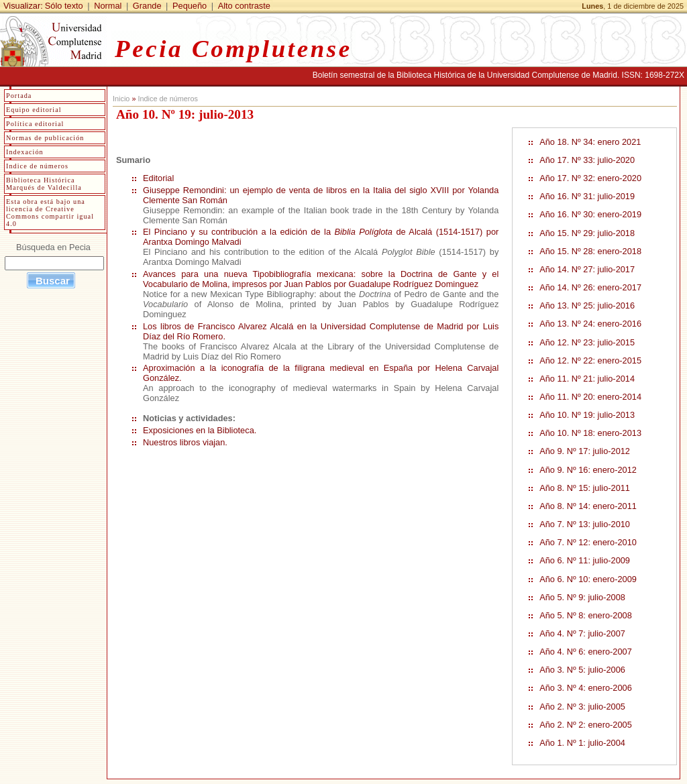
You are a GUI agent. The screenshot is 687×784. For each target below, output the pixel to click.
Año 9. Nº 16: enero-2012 (588, 470)
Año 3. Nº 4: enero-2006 (586, 688)
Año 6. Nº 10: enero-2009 (588, 579)
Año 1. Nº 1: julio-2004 (582, 743)
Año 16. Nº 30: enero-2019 (590, 214)
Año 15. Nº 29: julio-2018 (587, 233)
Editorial (158, 178)
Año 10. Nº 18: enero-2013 (590, 433)
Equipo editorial (34, 110)
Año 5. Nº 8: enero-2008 (586, 615)
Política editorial (35, 124)
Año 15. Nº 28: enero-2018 (590, 251)
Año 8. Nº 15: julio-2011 (585, 488)
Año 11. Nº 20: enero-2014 (590, 397)
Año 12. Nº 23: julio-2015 (587, 342)
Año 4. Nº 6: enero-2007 (586, 652)
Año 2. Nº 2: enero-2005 (586, 725)
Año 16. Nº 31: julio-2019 (587, 196)
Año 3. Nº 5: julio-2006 (582, 670)
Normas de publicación (45, 138)
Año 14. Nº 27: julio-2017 (587, 269)
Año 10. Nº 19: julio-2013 (587, 415)
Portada (19, 96)
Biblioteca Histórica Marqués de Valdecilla (44, 184)
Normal (108, 6)
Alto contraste (244, 6)
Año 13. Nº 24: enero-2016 (590, 324)
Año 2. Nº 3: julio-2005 (582, 707)
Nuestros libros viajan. (185, 442)
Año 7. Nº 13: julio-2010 (585, 524)
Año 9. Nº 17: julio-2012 (585, 451)
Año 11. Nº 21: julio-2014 (587, 379)
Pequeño (190, 6)
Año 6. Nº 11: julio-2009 (585, 560)
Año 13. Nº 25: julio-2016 (587, 305)
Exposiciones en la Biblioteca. (200, 430)
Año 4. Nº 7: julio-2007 (582, 633)
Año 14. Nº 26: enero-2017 (590, 287)
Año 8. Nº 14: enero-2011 (588, 506)
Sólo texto (64, 6)
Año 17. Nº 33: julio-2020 (587, 160)
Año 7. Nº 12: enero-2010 (588, 542)
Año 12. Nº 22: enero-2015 (590, 360)
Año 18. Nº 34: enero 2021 (590, 142)
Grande (147, 6)
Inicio (121, 99)
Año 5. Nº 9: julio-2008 (582, 597)
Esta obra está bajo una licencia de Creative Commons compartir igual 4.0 (50, 213)
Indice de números (167, 99)
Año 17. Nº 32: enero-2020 (590, 178)
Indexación (25, 152)
